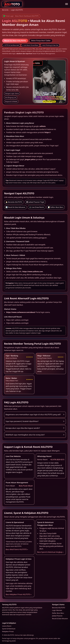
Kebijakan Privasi (8, 631)
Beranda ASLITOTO (59, 608)
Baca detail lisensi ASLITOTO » (17, 549)
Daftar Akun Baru (58, 613)
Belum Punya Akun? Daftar (41, 41)
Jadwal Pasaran (57, 616)
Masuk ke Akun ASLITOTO (15, 41)
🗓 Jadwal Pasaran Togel (35, 202)
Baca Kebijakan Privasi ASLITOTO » (19, 594)
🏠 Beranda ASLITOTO (14, 202)
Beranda (5, 10)
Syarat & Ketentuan (9, 629)
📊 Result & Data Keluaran (15, 207)
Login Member (57, 610)
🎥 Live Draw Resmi (37, 207)
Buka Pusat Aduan (26, 486)
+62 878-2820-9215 (57, 460)
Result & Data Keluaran (60, 619)
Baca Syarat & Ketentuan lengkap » (50, 552)
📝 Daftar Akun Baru (56, 207)
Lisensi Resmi (7, 626)
